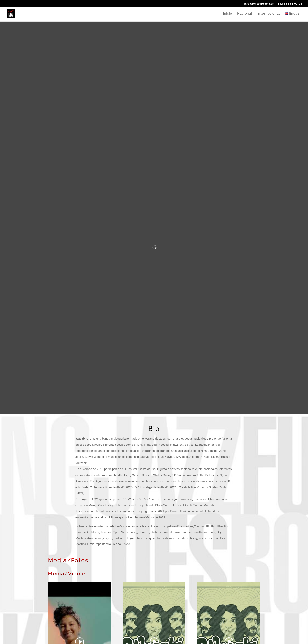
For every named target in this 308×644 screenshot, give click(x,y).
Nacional (245, 14)
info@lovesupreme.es (259, 4)
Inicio (228, 14)
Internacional (269, 14)
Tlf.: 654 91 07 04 (290, 4)
